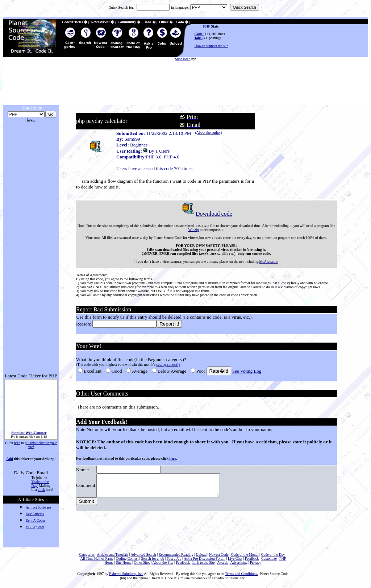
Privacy (256, 562)
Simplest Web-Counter (29, 435)
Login (31, 119)
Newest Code (219, 554)
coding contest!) (168, 365)
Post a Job (174, 558)
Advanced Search (143, 554)
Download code (206, 214)
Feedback (252, 558)
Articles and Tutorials (112, 554)
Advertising (239, 562)
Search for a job (153, 558)
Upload (201, 554)
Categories (87, 554)
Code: (199, 34)
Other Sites (142, 562)
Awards (222, 562)
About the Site (163, 562)
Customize (269, 558)
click (41, 490)
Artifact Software (38, 507)
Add (9, 459)
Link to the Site (204, 562)
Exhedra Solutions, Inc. (126, 574)
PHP (206, 26)
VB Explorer (35, 527)
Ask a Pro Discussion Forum (205, 558)
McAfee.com (268, 262)
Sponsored (183, 59)
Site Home (124, 562)
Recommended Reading (176, 554)
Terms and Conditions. (241, 574)
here (17, 443)
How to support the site (211, 46)
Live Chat (235, 558)
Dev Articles (35, 514)
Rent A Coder (36, 520)
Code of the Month (245, 554)
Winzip (193, 230)
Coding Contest (127, 558)
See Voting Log (246, 371)
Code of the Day (273, 554)
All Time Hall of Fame (97, 558)
